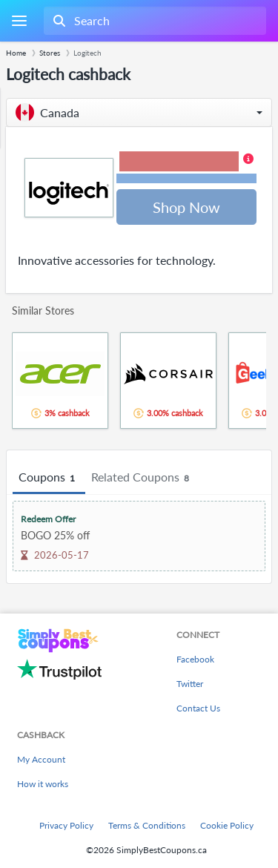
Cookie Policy (227, 825)
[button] (139, 112)
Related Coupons (142, 478)
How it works (43, 784)
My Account (41, 759)
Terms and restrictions (187, 178)
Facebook (195, 659)
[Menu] (19, 21)
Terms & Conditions (147, 825)
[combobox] (153, 21)
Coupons (49, 478)
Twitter (190, 684)
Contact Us (198, 708)
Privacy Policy (66, 825)
